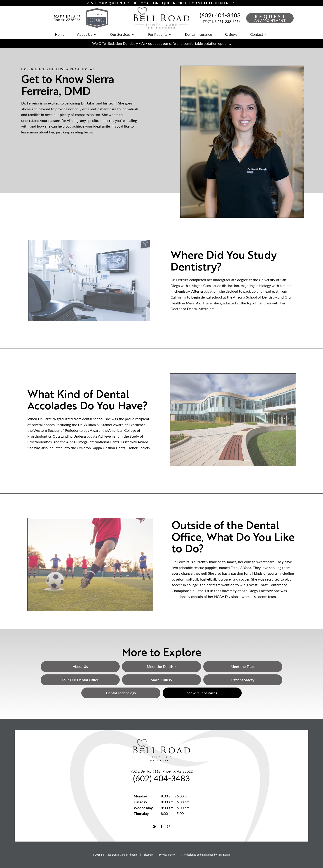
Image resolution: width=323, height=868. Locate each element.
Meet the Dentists (162, 666)
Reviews (231, 34)
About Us (87, 34)
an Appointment (270, 18)
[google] (154, 826)
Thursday (141, 813)
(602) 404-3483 (220, 15)
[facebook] (161, 826)
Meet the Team (243, 666)
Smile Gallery (161, 680)
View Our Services (202, 693)
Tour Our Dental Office (80, 680)
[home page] (161, 18)
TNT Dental (224, 855)
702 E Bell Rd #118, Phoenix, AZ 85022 (67, 18)
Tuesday (140, 802)
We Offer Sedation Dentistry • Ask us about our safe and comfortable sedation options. (162, 43)
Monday (140, 796)
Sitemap (148, 855)
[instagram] (169, 826)
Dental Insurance (198, 34)
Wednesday (143, 808)
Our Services (123, 34)
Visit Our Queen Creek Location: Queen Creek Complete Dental (161, 3)
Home (60, 34)
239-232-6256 (222, 21)
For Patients (160, 34)
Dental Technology (121, 693)
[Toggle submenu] (95, 34)
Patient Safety (243, 680)
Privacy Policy (167, 855)
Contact (259, 34)
